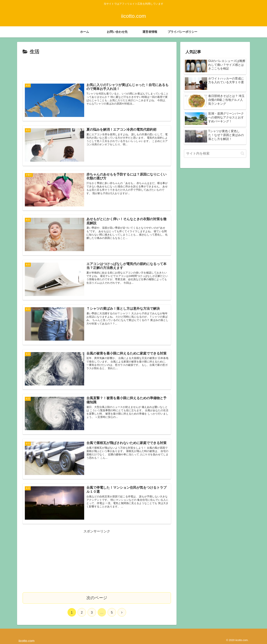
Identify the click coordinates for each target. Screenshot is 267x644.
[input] (215, 154)
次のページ (97, 597)
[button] (242, 153)
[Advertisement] (97, 66)
